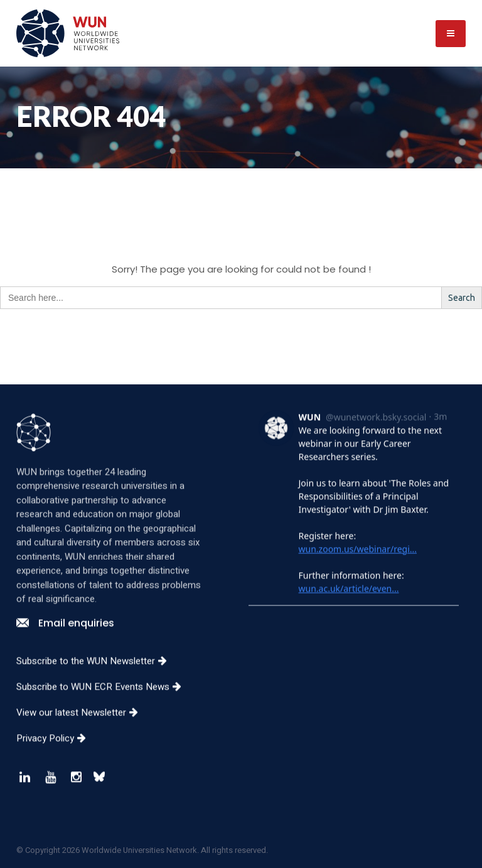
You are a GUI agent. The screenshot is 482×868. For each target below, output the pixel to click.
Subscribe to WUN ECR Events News (104, 697)
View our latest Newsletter (82, 722)
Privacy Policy (56, 748)
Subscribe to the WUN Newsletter (96, 671)
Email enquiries (65, 633)
